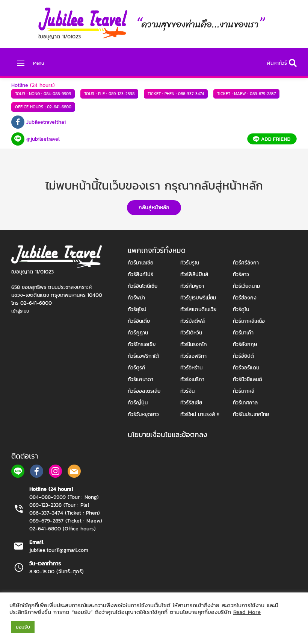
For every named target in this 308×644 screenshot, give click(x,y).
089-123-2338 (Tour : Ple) (59, 505)
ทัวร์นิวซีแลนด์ (248, 379)
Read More (247, 612)
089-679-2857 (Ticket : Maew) (66, 521)
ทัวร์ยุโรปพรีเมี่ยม (198, 298)
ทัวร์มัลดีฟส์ (193, 321)
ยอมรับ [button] (23, 627)
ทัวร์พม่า (136, 298)
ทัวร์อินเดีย (139, 321)
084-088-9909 (43, 94)
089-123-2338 (109, 94)
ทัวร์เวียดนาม (246, 286)
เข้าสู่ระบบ (20, 311)
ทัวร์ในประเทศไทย (251, 414)
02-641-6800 (43, 107)
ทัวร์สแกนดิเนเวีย (198, 309)
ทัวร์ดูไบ (241, 309)
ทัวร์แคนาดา (140, 379)
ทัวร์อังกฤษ (245, 344)
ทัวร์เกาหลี (244, 391)
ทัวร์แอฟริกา (193, 356)
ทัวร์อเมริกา (192, 379)
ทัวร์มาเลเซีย (140, 263)
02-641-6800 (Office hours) (63, 529)
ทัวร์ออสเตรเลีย (144, 391)
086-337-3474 (176, 94)
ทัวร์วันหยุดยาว (143, 414)
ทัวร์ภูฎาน (138, 333)
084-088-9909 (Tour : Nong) (64, 497)
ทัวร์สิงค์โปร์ (140, 274)
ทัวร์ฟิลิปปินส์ (194, 274)
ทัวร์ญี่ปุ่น (138, 403)
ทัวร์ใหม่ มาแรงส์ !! (200, 414)
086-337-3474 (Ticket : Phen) (65, 513)
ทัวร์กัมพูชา (192, 286)
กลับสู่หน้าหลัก (154, 207)
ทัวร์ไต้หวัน (191, 333)
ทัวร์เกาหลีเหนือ (249, 321)
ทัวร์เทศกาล (245, 403)
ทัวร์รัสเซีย (191, 403)
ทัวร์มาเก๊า (243, 333)
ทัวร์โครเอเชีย (142, 344)
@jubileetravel (43, 139)
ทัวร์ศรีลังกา (246, 263)
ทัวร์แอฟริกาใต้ (143, 356)
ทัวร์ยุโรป (137, 309)
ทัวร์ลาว (241, 274)
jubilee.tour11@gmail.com (59, 550)
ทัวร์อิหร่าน (191, 368)
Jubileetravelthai (46, 122)
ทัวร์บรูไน (190, 263)
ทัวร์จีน (187, 391)
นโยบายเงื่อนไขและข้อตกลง (168, 434)
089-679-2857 (246, 94)
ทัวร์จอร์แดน (246, 368)
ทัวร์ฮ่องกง (245, 298)
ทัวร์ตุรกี (137, 368)
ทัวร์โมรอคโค (194, 344)
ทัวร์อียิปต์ (243, 356)
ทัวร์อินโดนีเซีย (143, 286)
